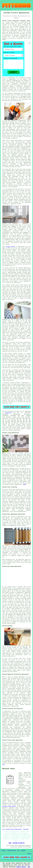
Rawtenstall (9, 413)
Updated (23, 850)
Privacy (29, 854)
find (7, 743)
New (19, 850)
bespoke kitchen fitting (9, 806)
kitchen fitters (10, 247)
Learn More (21, 867)
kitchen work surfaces (19, 812)
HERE (24, 484)
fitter (9, 321)
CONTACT (24, 10)
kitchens (16, 197)
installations (27, 342)
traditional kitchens (13, 809)
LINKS (17, 10)
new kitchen (27, 373)
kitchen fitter (16, 295)
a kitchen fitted (16, 228)
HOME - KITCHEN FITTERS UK (16, 843)
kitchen (19, 278)
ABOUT (20, 10)
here (4, 765)
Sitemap (4, 850)
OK (29, 867)
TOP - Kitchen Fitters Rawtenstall (12, 829)
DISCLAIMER (29, 10)
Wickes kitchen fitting (16, 803)
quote (27, 257)
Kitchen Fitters (12, 850)
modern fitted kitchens (10, 802)
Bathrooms (26, 829)
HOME (14, 10)
